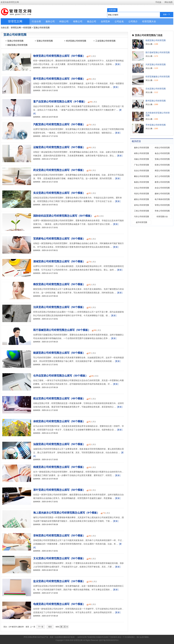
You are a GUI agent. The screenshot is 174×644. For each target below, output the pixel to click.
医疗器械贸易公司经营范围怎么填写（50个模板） (62, 330)
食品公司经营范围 (162, 153)
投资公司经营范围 (162, 165)
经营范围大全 (149, 21)
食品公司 (92, 21)
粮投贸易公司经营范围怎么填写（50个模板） (59, 284)
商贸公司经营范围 (162, 171)
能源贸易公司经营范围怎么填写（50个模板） (59, 353)
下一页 (41, 627)
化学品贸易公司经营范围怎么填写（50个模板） (61, 376)
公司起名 (119, 21)
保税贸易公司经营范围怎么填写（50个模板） (59, 421)
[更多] (118, 64)
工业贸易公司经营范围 (105, 41)
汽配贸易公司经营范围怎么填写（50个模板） (59, 124)
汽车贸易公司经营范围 (156, 65)
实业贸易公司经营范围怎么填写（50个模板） (59, 193)
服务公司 (50, 21)
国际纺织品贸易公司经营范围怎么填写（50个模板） (63, 216)
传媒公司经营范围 (142, 159)
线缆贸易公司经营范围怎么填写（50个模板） (59, 467)
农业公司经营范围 (162, 188)
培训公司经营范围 (142, 194)
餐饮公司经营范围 (142, 176)
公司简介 (133, 21)
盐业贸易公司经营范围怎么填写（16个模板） (59, 581)
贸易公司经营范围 (42, 28)
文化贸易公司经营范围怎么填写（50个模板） (59, 558)
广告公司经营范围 (142, 165)
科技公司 (64, 21)
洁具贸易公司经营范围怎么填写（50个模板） (59, 307)
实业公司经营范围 (142, 171)
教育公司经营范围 (162, 182)
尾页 (50, 627)
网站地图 (168, 2)
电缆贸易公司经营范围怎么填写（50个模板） (59, 604)
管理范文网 (15, 21)
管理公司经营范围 (162, 205)
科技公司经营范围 (162, 148)
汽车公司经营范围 (142, 217)
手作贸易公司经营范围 (156, 125)
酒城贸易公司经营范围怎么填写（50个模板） (59, 261)
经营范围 (27, 28)
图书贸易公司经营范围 (156, 101)
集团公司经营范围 (142, 182)
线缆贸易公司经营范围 (156, 40)
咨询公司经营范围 (142, 205)
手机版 (158, 2)
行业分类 (36, 21)
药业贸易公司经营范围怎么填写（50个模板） (59, 170)
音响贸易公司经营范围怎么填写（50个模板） (59, 536)
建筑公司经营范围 (142, 199)
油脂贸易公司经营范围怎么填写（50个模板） (59, 444)
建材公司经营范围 (162, 194)
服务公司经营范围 (142, 148)
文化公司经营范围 (142, 188)
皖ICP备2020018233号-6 (109, 640)
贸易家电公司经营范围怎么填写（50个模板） (59, 239)
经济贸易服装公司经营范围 (158, 77)
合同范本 (105, 21)
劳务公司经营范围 (162, 211)
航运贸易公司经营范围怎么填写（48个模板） (59, 398)
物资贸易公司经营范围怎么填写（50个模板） (59, 56)
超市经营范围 (142, 222)
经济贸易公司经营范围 (76, 41)
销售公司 (78, 21)
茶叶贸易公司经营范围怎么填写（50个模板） (59, 490)
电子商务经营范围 (162, 199)
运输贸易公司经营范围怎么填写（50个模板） (59, 147)
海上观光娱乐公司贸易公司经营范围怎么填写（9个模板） (66, 513)
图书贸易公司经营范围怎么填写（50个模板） (59, 79)
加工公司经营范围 (162, 176)
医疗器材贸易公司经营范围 (158, 52)
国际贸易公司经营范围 (17, 45)
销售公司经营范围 (142, 153)
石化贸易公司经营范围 (156, 89)
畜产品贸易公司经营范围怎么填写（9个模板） (60, 102)
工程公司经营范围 (142, 211)
